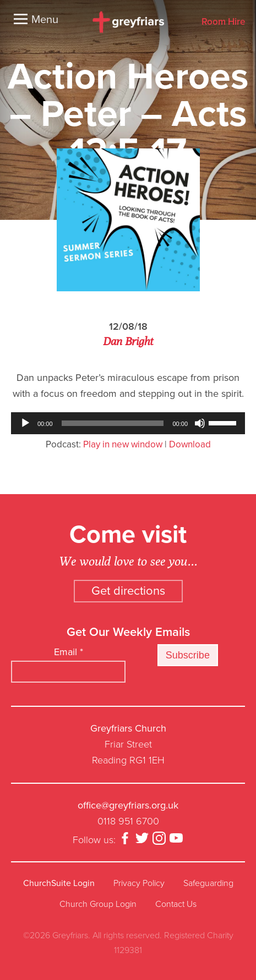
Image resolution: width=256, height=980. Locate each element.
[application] (128, 423)
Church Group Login (98, 904)
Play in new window (123, 444)
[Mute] (200, 423)
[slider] (113, 423)
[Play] (25, 423)
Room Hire (223, 22)
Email (69, 652)
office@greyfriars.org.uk (128, 805)
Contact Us (176, 904)
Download (190, 444)
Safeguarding (208, 883)
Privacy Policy (139, 883)
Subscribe (188, 655)
